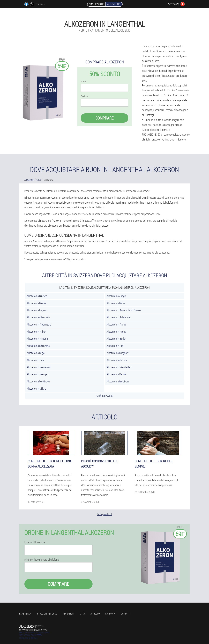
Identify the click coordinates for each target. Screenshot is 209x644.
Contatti (126, 614)
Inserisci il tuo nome (35, 542)
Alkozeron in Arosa (116, 332)
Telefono (85, 96)
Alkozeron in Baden (116, 339)
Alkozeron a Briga (36, 353)
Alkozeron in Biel (115, 346)
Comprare (104, 118)
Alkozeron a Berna (116, 303)
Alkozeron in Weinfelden (119, 367)
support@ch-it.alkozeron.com (33, 630)
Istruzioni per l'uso (47, 614)
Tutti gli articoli (105, 514)
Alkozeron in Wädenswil (39, 367)
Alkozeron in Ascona (37, 339)
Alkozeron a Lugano (37, 310)
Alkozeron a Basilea (36, 303)
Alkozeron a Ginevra (37, 296)
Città (82, 614)
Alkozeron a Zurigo (116, 296)
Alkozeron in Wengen (38, 374)
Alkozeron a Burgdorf (118, 353)
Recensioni (68, 614)
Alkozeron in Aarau (116, 324)
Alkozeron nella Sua (117, 360)
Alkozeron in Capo (36, 360)
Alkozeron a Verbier (117, 374)
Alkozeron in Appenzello (39, 324)
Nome (83, 82)
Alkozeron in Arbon (36, 332)
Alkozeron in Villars (36, 388)
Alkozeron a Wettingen (38, 381)
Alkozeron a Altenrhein (38, 317)
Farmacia (110, 614)
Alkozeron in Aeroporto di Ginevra (124, 310)
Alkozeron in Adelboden (119, 317)
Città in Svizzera (104, 396)
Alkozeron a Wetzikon (118, 381)
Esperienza (25, 614)
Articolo (95, 614)
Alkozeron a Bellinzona (38, 346)
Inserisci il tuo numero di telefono (42, 560)
